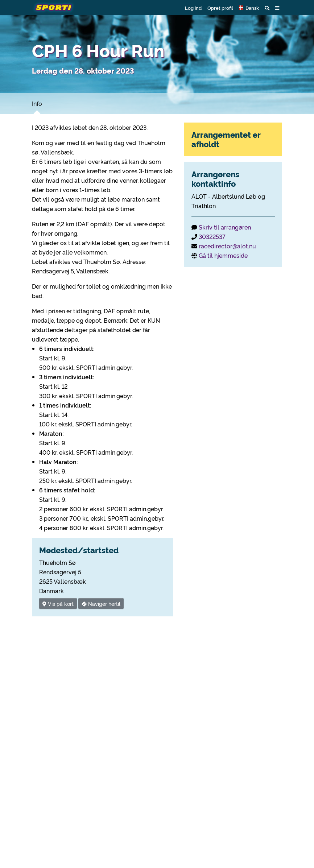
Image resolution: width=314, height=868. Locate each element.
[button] (249, 8)
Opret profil (220, 8)
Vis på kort (58, 604)
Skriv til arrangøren (225, 227)
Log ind (193, 8)
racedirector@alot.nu (227, 246)
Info (37, 103)
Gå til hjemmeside (223, 255)
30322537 (212, 236)
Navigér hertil (101, 604)
